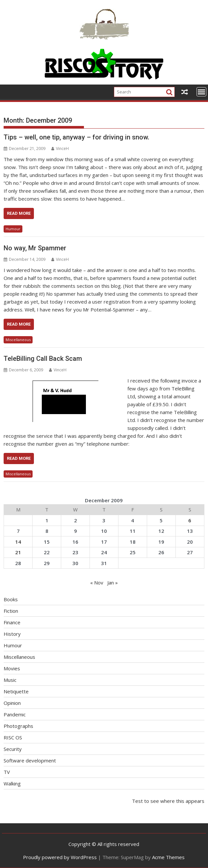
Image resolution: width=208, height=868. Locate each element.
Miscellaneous (18, 340)
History (12, 634)
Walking (12, 783)
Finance (12, 622)
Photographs (18, 726)
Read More (19, 213)
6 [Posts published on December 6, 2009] (190, 520)
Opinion (12, 703)
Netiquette (16, 691)
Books (11, 599)
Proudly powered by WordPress (60, 857)
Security (13, 749)
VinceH (60, 149)
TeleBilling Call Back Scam (43, 359)
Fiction (11, 611)
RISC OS (13, 737)
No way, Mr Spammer (35, 248)
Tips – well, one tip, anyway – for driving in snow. (77, 137)
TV (7, 772)
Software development (30, 760)
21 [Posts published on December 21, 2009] (18, 552)
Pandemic (15, 714)
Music (10, 680)
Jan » (113, 583)
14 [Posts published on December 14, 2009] (18, 542)
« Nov (97, 583)
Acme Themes (168, 857)
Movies (12, 668)
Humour (13, 229)
